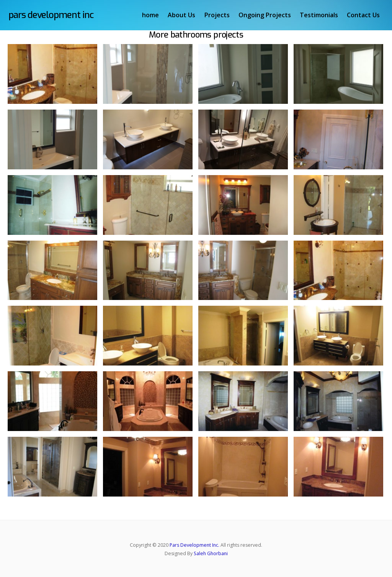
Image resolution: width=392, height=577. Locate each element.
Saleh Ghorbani (211, 553)
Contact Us (364, 15)
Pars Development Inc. (194, 545)
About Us (182, 15)
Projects (217, 15)
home (151, 15)
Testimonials (320, 15)
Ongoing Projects (265, 15)
